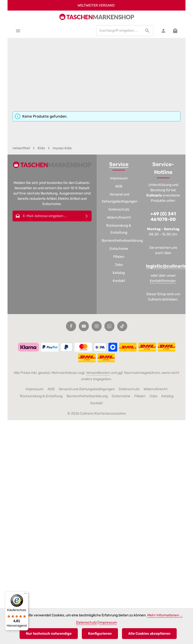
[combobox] (119, 31)
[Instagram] (97, 326)
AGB (119, 186)
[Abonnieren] (87, 216)
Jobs (119, 265)
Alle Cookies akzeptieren (149, 634)
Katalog (119, 273)
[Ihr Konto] (163, 31)
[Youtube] (84, 326)
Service (119, 164)
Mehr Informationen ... (165, 615)
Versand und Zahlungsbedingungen (119, 198)
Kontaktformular (163, 281)
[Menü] (18, 31)
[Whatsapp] (109, 326)
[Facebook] (71, 326)
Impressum (119, 178)
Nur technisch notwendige (49, 634)
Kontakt (119, 281)
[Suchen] (147, 31)
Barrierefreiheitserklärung (122, 241)
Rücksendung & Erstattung (119, 229)
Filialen (119, 257)
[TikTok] (122, 326)
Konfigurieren (100, 634)
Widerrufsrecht (119, 217)
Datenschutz (119, 209)
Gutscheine (119, 249)
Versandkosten (98, 373)
